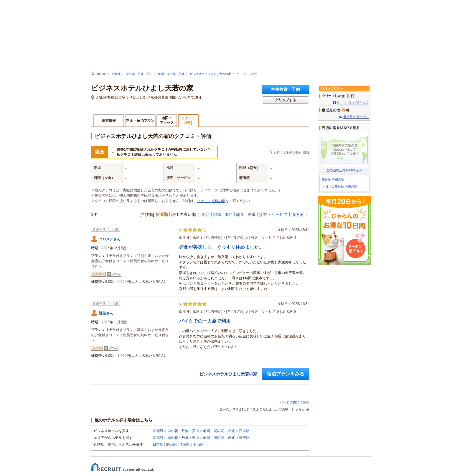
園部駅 (185, 444)
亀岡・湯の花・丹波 (171, 74)
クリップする (286, 100)
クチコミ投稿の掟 (211, 201)
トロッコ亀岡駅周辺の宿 (340, 186)
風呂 (229, 214)
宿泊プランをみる (286, 374)
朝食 (240, 214)
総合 (206, 214)
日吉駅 (244, 431)
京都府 (116, 74)
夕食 (252, 214)
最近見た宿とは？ (356, 117)
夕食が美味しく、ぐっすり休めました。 (221, 247)
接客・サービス (273, 214)
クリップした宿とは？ (353, 103)
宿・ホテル (98, 74)
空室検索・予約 (286, 89)
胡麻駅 (171, 444)
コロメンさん (110, 239)
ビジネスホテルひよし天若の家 (210, 74)
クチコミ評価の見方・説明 (291, 152)
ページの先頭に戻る (294, 402)
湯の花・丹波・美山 (139, 74)
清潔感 (297, 214)
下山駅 (198, 444)
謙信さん (106, 313)
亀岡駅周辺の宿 (333, 179)
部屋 (217, 214)
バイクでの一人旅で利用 (205, 321)
